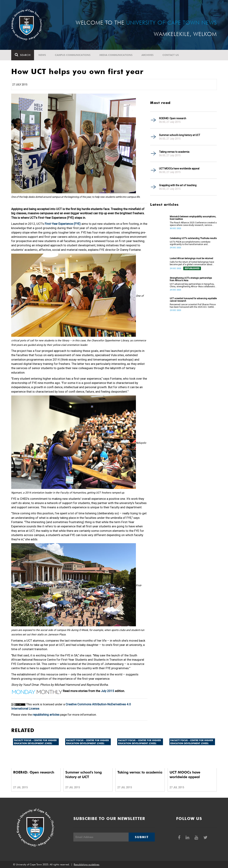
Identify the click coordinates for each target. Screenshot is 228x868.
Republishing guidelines (86, 864)
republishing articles (46, 715)
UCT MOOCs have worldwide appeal (179, 169)
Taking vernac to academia (174, 152)
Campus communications (73, 55)
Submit (142, 837)
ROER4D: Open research (173, 118)
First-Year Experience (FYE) (63, 224)
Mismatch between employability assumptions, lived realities (193, 218)
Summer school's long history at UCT (180, 135)
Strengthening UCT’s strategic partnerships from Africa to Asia (191, 279)
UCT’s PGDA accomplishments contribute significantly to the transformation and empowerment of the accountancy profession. (193, 243)
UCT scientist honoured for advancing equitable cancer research (193, 300)
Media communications (116, 55)
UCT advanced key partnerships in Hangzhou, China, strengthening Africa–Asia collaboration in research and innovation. (193, 285)
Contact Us (171, 55)
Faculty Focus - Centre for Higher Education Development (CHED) (35, 742)
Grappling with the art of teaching (178, 185)
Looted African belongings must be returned (191, 258)
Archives (147, 55)
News (42, 55)
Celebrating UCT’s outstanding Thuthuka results (193, 238)
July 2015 (107, 691)
